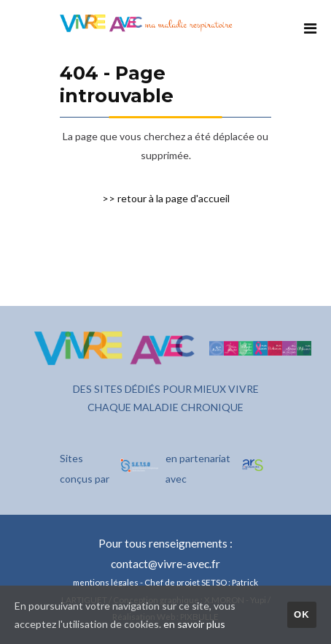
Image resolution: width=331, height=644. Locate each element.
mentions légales (106, 582)
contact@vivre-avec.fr (165, 564)
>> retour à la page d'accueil (166, 198)
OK (302, 614)
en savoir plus (194, 624)
